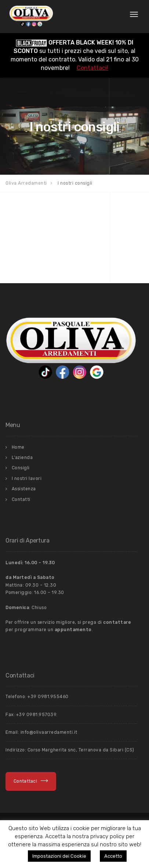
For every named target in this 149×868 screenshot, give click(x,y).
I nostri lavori (27, 479)
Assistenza (24, 489)
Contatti (21, 499)
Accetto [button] (113, 856)
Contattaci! (92, 68)
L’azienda (22, 458)
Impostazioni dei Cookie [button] (59, 856)
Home (18, 447)
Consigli (21, 468)
